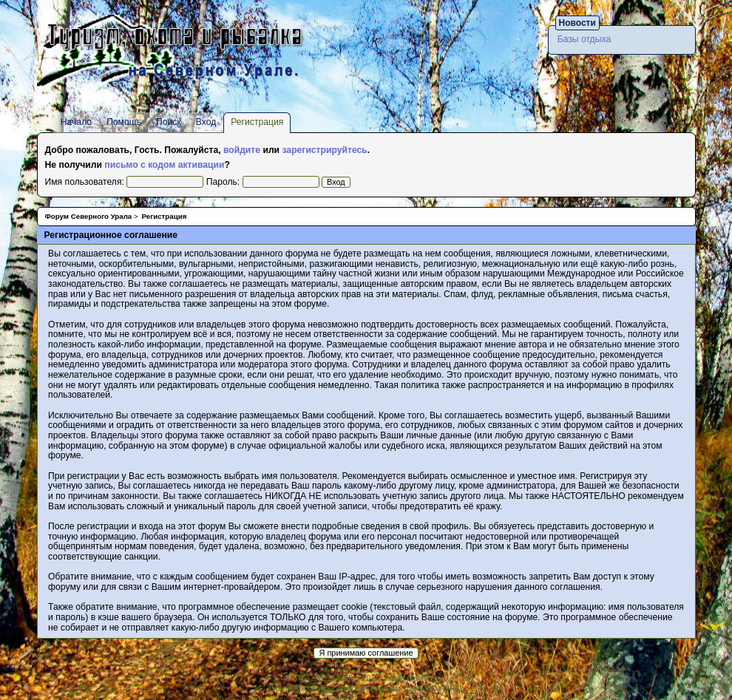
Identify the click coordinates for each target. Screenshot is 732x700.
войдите (242, 150)
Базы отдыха (584, 39)
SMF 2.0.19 (312, 678)
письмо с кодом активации (164, 165)
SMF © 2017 (358, 678)
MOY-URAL (445, 689)
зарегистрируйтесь (324, 150)
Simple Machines (411, 678)
